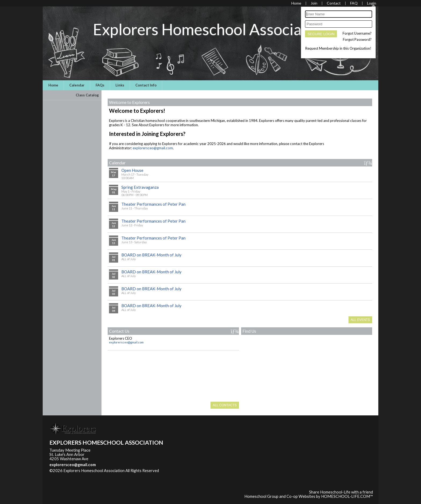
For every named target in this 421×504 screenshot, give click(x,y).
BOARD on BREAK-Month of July (151, 255)
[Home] (296, 3)
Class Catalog (87, 95)
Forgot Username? (357, 33)
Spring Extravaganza (140, 187)
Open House (132, 170)
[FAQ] (354, 3)
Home (53, 85)
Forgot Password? (357, 39)
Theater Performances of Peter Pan (153, 204)
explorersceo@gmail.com (153, 148)
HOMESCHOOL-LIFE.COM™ (347, 496)
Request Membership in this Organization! (338, 48)
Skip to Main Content (72, 475)
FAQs (100, 85)
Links (120, 85)
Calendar (77, 85)
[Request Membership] (314, 3)
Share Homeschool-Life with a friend (341, 492)
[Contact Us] (334, 3)
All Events (360, 320)
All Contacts (225, 405)
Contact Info (146, 85)
